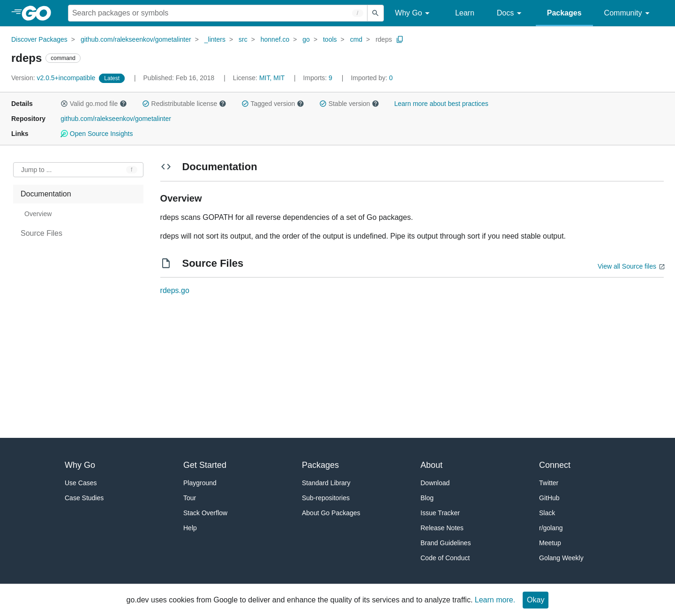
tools (330, 39)
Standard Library (326, 483)
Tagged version (273, 104)
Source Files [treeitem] (41, 233)
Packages (564, 13)
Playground (200, 483)
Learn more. (495, 600)
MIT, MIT (272, 78)
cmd (356, 39)
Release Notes (442, 528)
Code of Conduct (445, 558)
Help (190, 528)
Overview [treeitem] (38, 214)
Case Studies (84, 498)
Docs (511, 13)
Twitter (549, 483)
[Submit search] (375, 13)
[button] (64, 104)
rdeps (384, 39)
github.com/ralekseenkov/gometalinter (136, 39)
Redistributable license (184, 104)
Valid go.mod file (94, 104)
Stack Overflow (205, 513)
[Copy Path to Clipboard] (400, 39)
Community (628, 13)
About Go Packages (331, 513)
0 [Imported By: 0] (372, 78)
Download (435, 483)
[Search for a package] (218, 13)
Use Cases (81, 483)
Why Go (414, 13)
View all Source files (627, 266)
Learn (465, 13)
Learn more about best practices (441, 104)
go (306, 39)
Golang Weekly (561, 558)
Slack (547, 513)
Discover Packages (39, 39)
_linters (215, 39)
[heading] (40, 13)
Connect (555, 465)
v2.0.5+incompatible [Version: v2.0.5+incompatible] (54, 78)
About (431, 465)
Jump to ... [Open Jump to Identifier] (36, 170)
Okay (536, 600)
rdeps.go (175, 290)
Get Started (205, 465)
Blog (427, 498)
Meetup (550, 543)
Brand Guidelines (446, 543)
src (243, 39)
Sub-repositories (326, 498)
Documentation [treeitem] (46, 194)
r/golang (551, 528)
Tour (190, 498)
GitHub (549, 498)
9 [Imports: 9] (319, 78)
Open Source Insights (97, 134)
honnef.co (275, 39)
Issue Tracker (440, 513)
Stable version (349, 104)
